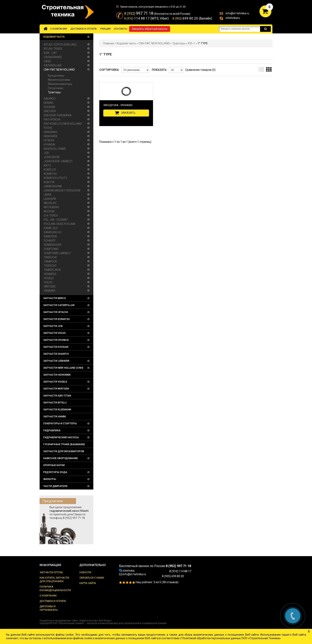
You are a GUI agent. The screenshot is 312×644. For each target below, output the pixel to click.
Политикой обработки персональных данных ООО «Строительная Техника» (231, 638)
